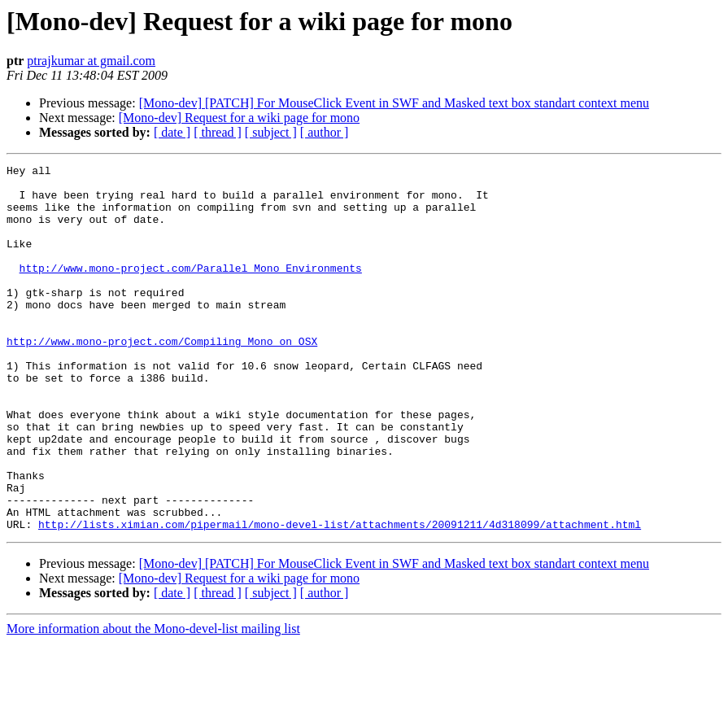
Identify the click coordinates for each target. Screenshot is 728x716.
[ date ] (172, 132)
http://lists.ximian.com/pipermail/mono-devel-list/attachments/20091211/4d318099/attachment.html (340, 597)
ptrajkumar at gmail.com (91, 61)
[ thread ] (218, 132)
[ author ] (325, 132)
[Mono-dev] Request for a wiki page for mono (239, 118)
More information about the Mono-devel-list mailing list (153, 702)
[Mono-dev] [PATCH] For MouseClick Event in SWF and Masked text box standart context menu (394, 103)
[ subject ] (271, 132)
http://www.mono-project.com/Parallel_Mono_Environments (191, 290)
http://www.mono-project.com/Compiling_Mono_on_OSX (162, 378)
